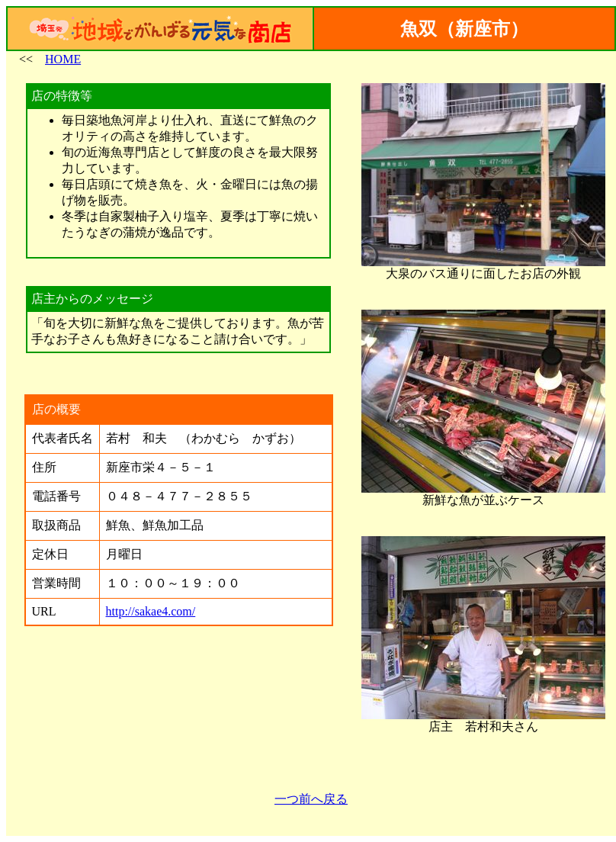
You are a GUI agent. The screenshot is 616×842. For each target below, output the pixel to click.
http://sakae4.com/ (151, 611)
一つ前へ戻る (311, 799)
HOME (63, 59)
